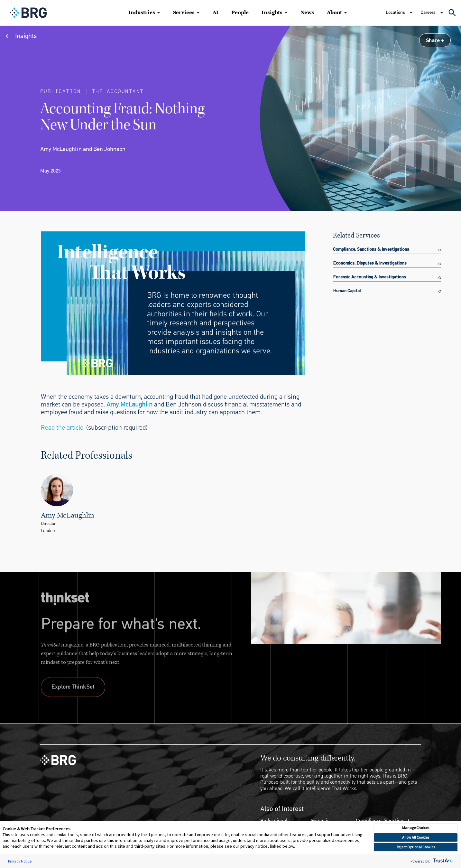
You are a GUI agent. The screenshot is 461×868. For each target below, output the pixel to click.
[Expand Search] (452, 13)
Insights (272, 13)
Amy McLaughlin (129, 404)
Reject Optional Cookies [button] (416, 847)
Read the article (62, 428)
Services (184, 13)
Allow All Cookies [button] (416, 837)
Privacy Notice (20, 861)
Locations (395, 12)
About (334, 13)
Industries (142, 13)
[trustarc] (442, 861)
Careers (428, 12)
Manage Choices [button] (416, 828)
